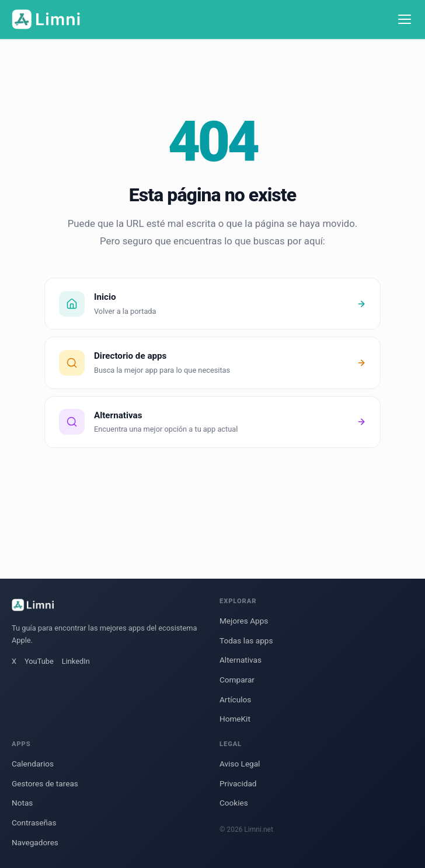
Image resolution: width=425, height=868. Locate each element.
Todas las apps (246, 640)
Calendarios (33, 764)
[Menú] (405, 19)
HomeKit (235, 719)
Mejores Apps (244, 621)
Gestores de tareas (45, 783)
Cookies (234, 803)
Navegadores (35, 842)
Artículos (235, 699)
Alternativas (241, 660)
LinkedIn (76, 661)
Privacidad (238, 783)
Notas (22, 803)
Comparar (237, 680)
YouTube (39, 661)
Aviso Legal (240, 764)
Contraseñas (34, 822)
